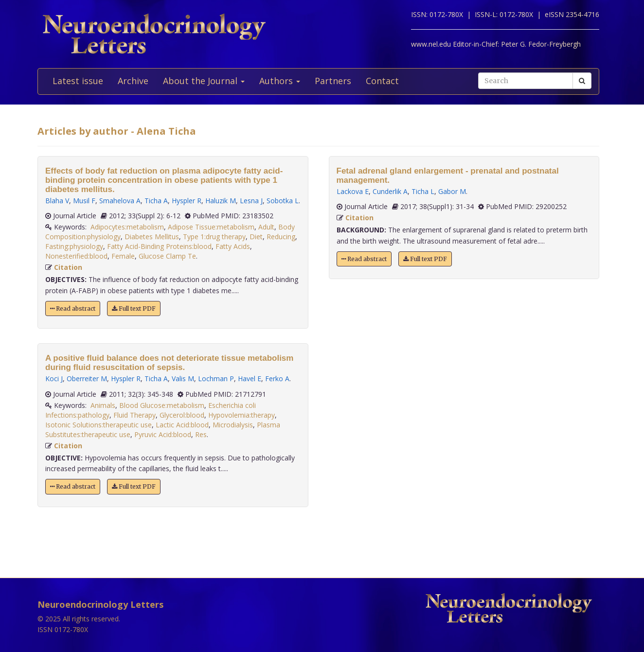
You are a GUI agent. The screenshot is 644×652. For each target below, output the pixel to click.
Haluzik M (221, 201)
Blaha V (57, 201)
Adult (266, 227)
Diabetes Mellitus (152, 237)
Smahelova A (120, 201)
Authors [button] (280, 81)
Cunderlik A (390, 191)
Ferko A (277, 379)
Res (201, 434)
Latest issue (78, 81)
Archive (133, 81)
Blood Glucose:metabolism (162, 405)
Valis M (183, 379)
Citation (68, 267)
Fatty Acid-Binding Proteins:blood (159, 246)
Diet (256, 237)
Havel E (250, 379)
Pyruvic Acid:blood (163, 434)
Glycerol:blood (182, 415)
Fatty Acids (233, 246)
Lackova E (353, 191)
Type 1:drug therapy (214, 237)
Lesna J (251, 201)
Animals (103, 405)
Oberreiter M (87, 379)
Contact (382, 81)
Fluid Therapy (134, 415)
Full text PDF (134, 308)
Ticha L (423, 191)
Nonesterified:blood (76, 256)
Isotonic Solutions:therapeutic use (98, 425)
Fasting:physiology (74, 246)
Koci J (54, 379)
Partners (333, 81)
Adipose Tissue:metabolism (211, 227)
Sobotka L (283, 201)
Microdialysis (233, 425)
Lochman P (216, 379)
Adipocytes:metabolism (127, 227)
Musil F (84, 201)
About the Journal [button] (204, 81)
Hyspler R (187, 201)
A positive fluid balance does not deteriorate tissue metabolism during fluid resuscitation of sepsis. (169, 363)
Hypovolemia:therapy (241, 415)
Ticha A (156, 201)
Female (123, 256)
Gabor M (452, 191)
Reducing (281, 237)
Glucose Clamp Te (167, 256)
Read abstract (73, 308)
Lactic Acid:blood (182, 425)
